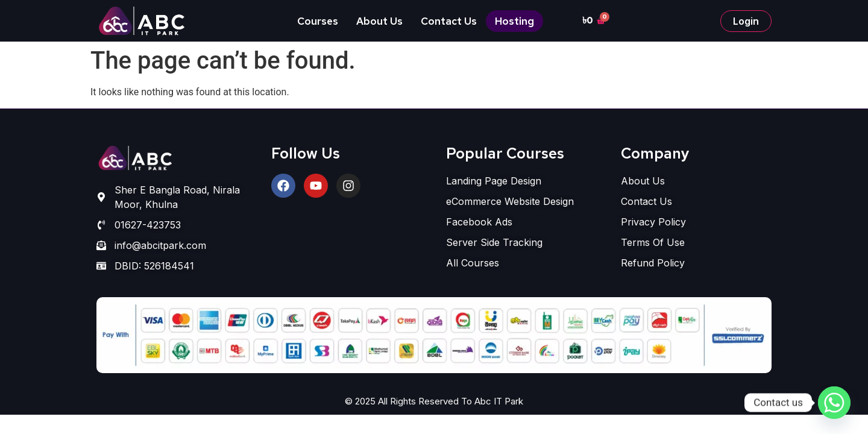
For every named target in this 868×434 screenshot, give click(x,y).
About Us (379, 21)
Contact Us (449, 21)
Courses (318, 21)
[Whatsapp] (834, 403)
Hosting (514, 21)
